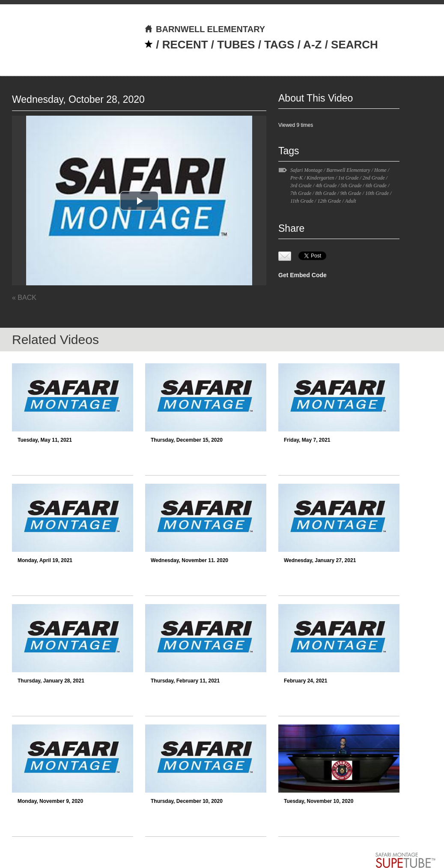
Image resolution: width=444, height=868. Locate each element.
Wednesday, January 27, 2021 (320, 560)
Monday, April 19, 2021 (45, 560)
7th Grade (301, 193)
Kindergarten (320, 178)
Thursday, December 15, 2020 (187, 440)
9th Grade (351, 193)
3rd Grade (301, 186)
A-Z (312, 45)
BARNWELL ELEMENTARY (205, 29)
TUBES (236, 45)
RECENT (185, 45)
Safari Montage (306, 170)
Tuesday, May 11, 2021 (45, 440)
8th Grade (326, 193)
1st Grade (349, 178)
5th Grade (351, 186)
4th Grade (326, 186)
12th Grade (329, 201)
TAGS (279, 45)
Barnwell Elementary (348, 170)
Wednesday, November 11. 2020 (189, 560)
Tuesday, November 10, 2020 (319, 801)
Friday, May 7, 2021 (307, 440)
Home (380, 170)
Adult (351, 201)
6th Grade (376, 186)
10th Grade (377, 193)
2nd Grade (374, 178)
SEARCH (355, 45)
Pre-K (296, 178)
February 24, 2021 (305, 681)
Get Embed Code (302, 275)
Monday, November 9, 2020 (50, 801)
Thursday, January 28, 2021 (51, 681)
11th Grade (302, 201)
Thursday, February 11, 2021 (185, 681)
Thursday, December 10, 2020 (187, 801)
